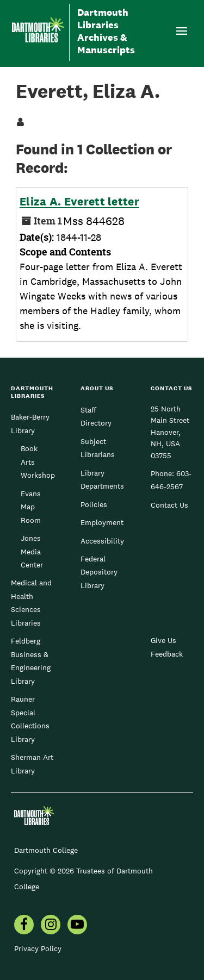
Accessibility (102, 541)
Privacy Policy (38, 948)
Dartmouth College (46, 850)
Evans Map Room (31, 507)
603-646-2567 (171, 480)
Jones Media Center (32, 551)
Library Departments (102, 479)
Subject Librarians (98, 448)
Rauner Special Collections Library (30, 719)
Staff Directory (96, 416)
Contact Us (169, 505)
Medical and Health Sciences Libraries (31, 603)
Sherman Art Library (32, 764)
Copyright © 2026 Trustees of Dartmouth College (84, 879)
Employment (102, 522)
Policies (94, 504)
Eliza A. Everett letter (79, 202)
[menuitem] (24, 926)
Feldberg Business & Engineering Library (31, 661)
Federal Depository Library (99, 572)
